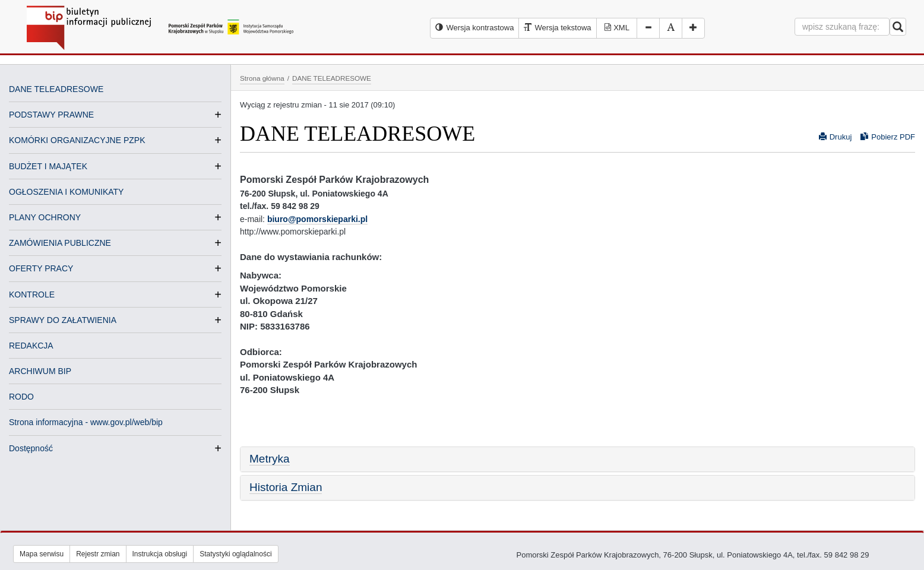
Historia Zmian (286, 487)
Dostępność (31, 448)
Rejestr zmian (98, 554)
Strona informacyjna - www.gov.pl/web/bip (86, 422)
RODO (21, 397)
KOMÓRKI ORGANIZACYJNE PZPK (77, 140)
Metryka (270, 459)
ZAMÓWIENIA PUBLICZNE (60, 243)
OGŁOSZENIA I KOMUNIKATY (66, 192)
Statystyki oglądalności (235, 554)
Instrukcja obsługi (160, 554)
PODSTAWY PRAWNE (51, 115)
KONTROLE (32, 294)
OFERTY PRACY (41, 268)
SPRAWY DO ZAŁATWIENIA (63, 320)
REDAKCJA (31, 346)
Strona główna (262, 78)
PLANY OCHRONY (45, 217)
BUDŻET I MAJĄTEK (48, 166)
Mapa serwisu (42, 554)
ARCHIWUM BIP (40, 371)
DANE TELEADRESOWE (56, 89)
